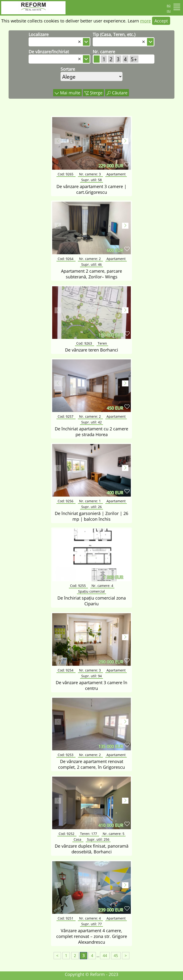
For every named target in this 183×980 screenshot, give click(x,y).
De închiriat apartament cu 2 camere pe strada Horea (91, 432)
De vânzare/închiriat (49, 52)
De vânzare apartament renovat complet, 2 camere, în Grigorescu (91, 764)
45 (116, 956)
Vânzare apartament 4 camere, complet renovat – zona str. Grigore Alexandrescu (92, 936)
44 (105, 956)
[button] (125, 141)
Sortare (68, 69)
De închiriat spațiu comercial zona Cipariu (92, 601)
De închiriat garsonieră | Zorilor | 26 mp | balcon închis (91, 516)
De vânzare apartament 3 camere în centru (91, 685)
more (145, 21)
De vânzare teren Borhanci (92, 350)
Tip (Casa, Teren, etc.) (114, 34)
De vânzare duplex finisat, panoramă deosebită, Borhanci (92, 849)
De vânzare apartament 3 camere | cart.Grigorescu (91, 189)
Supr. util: (91, 180)
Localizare (39, 34)
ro (169, 5)
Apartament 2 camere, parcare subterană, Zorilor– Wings (91, 274)
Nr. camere (104, 52)
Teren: (89, 834)
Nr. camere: (90, 174)
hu (169, 11)
